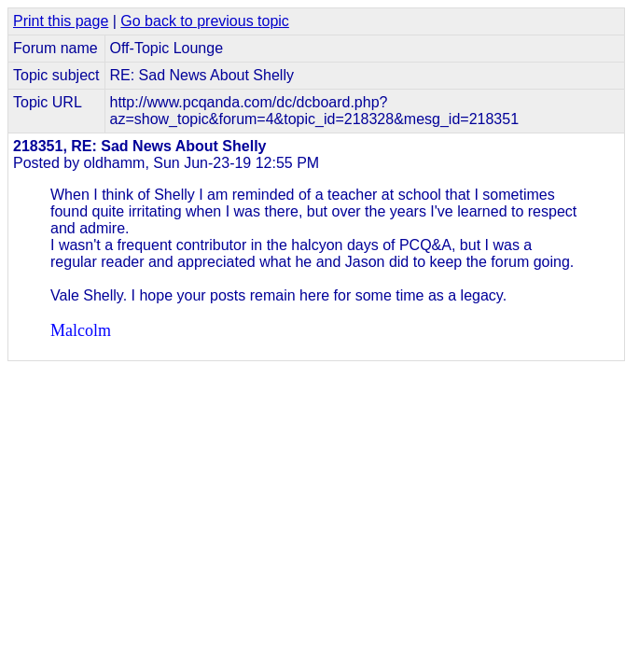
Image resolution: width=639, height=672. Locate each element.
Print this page (61, 21)
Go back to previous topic (205, 21)
